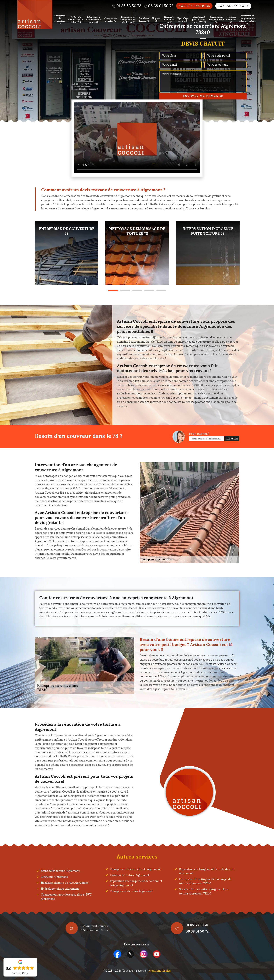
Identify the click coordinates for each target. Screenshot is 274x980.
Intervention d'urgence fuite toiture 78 (93, 19)
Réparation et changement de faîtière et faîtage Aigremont (136, 883)
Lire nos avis (20, 973)
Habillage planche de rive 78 (169, 19)
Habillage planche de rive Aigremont (65, 883)
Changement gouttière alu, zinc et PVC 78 (199, 19)
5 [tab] (161, 291)
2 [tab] (125, 291)
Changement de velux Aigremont (131, 891)
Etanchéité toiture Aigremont (60, 871)
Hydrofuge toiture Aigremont (60, 889)
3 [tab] (137, 291)
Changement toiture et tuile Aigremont (135, 869)
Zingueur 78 (156, 20)
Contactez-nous (233, 6)
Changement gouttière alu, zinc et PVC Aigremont (66, 897)
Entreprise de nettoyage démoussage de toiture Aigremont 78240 (205, 881)
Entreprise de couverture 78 (60, 20)
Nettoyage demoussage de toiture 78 (76, 19)
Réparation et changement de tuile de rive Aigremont (207, 871)
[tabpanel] (67, 253)
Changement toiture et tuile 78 (216, 19)
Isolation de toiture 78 (231, 19)
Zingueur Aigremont (54, 877)
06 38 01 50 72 (197, 931)
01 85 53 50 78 (197, 925)
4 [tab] (149, 291)
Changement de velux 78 (111, 20)
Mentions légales (160, 971)
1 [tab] (113, 291)
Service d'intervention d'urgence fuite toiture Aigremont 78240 (204, 891)
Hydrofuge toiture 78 (183, 20)
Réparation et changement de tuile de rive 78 (128, 19)
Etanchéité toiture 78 (144, 20)
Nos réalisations (194, 6)
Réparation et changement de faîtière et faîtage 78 (247, 20)
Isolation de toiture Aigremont (130, 875)
